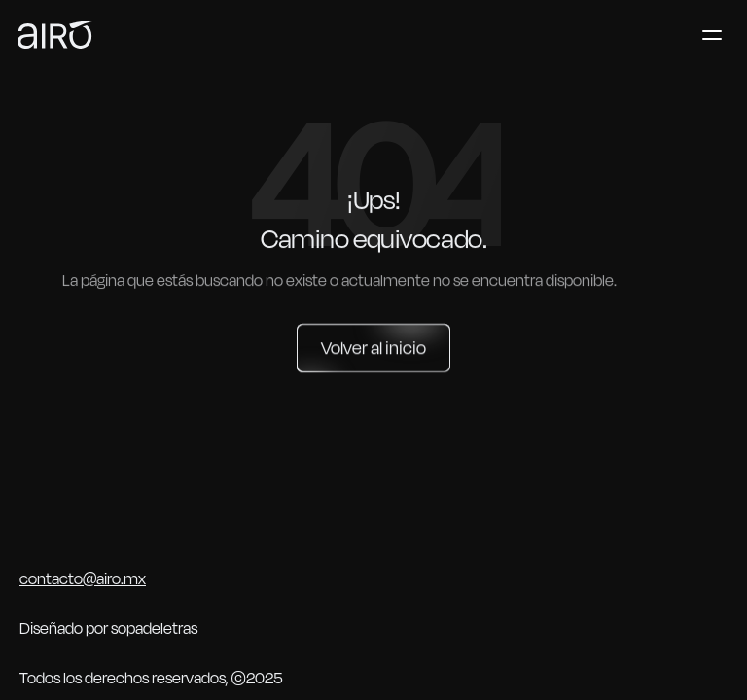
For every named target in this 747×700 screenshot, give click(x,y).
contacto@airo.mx (83, 579)
